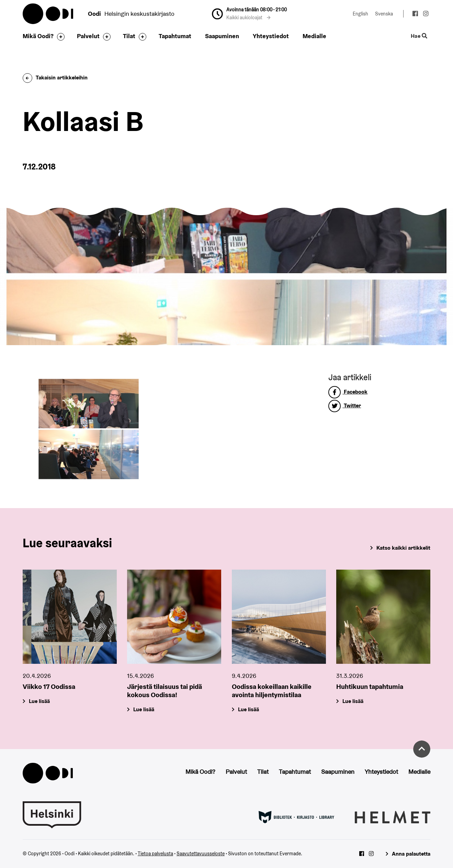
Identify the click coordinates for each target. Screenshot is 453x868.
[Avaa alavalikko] (59, 37)
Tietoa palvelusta (155, 854)
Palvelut (88, 36)
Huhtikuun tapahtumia (370, 686)
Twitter (345, 405)
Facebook (348, 392)
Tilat (129, 36)
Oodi (48, 14)
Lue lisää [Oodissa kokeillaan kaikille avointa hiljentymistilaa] (248, 709)
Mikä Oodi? (38, 36)
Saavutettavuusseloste (201, 854)
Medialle (314, 36)
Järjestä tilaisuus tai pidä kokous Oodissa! (165, 690)
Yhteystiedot (271, 36)
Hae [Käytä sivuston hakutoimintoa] (419, 36)
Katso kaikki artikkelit (403, 548)
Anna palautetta (411, 854)
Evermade (290, 854)
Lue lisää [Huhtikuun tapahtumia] (353, 701)
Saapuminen (222, 36)
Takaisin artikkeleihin (55, 78)
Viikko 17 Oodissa (49, 686)
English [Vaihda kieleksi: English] (360, 14)
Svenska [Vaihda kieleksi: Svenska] (384, 14)
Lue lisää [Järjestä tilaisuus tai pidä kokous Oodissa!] (144, 709)
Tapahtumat (175, 36)
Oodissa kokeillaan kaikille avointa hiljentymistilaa (272, 690)
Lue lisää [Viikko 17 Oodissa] (39, 701)
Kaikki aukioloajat (248, 18)
